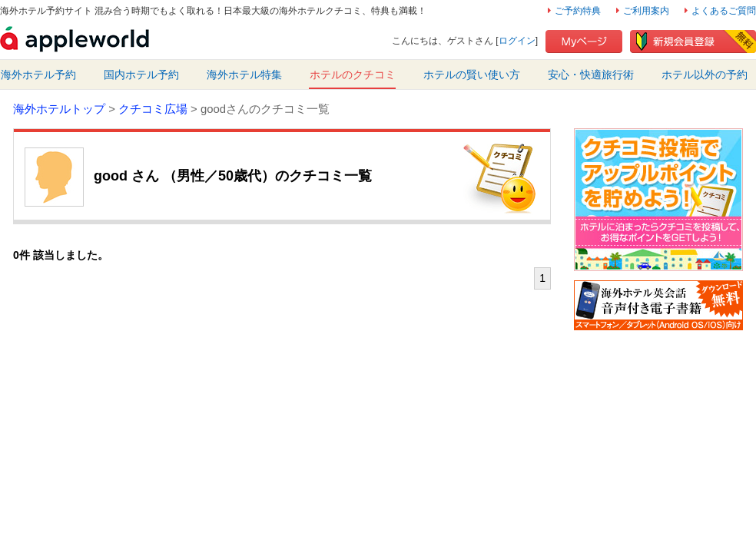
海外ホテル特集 (244, 75)
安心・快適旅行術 (591, 75)
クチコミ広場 (153, 109)
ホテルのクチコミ (353, 75)
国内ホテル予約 (141, 75)
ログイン (517, 41)
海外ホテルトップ (59, 109)
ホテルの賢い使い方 (472, 75)
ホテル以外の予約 (705, 75)
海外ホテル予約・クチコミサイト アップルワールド (75, 39)
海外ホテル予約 (38, 75)
